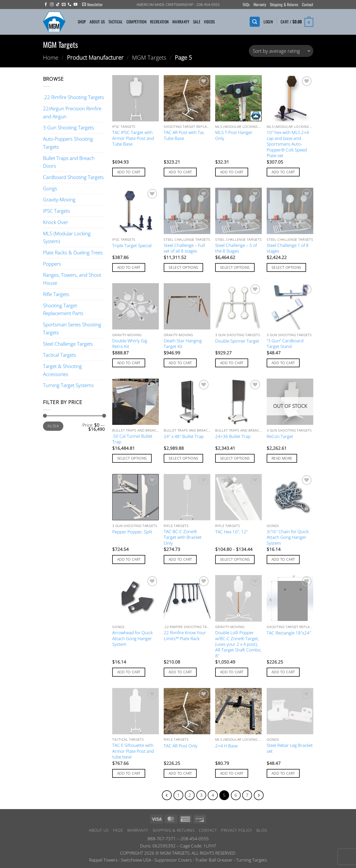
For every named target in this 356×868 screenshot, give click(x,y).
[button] (92, 5)
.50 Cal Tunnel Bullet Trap (132, 439)
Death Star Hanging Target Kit (183, 344)
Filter (53, 426)
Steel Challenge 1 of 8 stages (288, 248)
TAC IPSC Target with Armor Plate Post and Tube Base (133, 138)
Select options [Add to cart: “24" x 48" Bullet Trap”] (184, 458)
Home (51, 57)
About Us (97, 22)
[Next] (261, 795)
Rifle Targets (56, 294)
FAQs (246, 4)
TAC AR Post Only (181, 746)
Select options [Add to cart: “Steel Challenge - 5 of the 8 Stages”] (235, 267)
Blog (262, 831)
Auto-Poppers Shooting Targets (68, 143)
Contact (308, 4)
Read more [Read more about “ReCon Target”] (282, 458)
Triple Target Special (132, 246)
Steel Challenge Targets (68, 344)
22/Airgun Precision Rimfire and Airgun (72, 112)
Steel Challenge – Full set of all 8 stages (184, 248)
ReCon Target (280, 436)
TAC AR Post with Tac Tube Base (184, 135)
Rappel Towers (103, 861)
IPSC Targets (57, 211)
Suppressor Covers (173, 861)
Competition (136, 22)
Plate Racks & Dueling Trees (73, 252)
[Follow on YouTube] (75, 5)
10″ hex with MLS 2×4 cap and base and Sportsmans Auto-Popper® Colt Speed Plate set (288, 144)
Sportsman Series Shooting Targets (72, 328)
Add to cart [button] (129, 172)
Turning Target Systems (68, 385)
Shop (82, 22)
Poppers (52, 264)
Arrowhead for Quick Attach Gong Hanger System (132, 638)
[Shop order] (281, 51)
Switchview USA (136, 861)
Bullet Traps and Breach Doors (69, 162)
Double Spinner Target (237, 341)
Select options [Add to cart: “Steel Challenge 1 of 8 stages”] (286, 267)
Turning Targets (251, 861)
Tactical (115, 22)
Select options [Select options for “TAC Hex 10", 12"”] (235, 559)
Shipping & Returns (284, 4)
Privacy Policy (237, 831)
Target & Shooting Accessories (62, 370)
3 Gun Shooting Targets (68, 127)
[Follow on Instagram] (52, 5)
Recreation (159, 22)
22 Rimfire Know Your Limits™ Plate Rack (185, 636)
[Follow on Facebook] (46, 5)
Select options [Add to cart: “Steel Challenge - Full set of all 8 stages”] (184, 267)
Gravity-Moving (59, 199)
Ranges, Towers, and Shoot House (72, 279)
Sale (197, 22)
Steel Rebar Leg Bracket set (290, 748)
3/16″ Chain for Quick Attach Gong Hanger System (288, 537)
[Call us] (70, 5)
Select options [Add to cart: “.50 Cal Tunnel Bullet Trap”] (132, 458)
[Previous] (164, 795)
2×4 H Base (226, 746)
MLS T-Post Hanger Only (234, 135)
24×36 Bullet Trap (233, 436)
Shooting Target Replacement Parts (63, 309)
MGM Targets (149, 57)
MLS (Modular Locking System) (67, 237)
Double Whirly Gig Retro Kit (130, 344)
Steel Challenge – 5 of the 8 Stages (236, 248)
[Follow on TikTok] (58, 5)
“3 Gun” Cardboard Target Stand (285, 344)
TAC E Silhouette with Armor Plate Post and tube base (133, 751)
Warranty (260, 4)
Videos (209, 22)
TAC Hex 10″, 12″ (232, 532)
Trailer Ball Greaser (214, 861)
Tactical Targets (60, 355)
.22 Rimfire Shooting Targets (73, 97)
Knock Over (55, 222)
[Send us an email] (64, 5)
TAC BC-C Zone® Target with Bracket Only (183, 537)
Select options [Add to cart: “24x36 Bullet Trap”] (235, 458)
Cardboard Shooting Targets (73, 177)
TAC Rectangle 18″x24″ (289, 633)
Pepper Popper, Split (132, 532)
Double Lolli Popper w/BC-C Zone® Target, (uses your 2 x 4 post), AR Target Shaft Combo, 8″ (238, 644)
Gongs (50, 188)
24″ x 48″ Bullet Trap (184, 436)
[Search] (255, 22)
